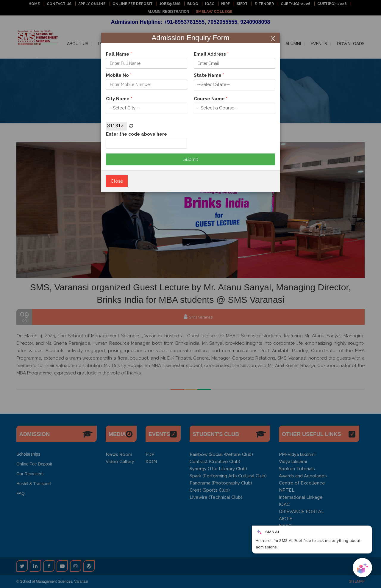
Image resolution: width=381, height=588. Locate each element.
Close (117, 181)
